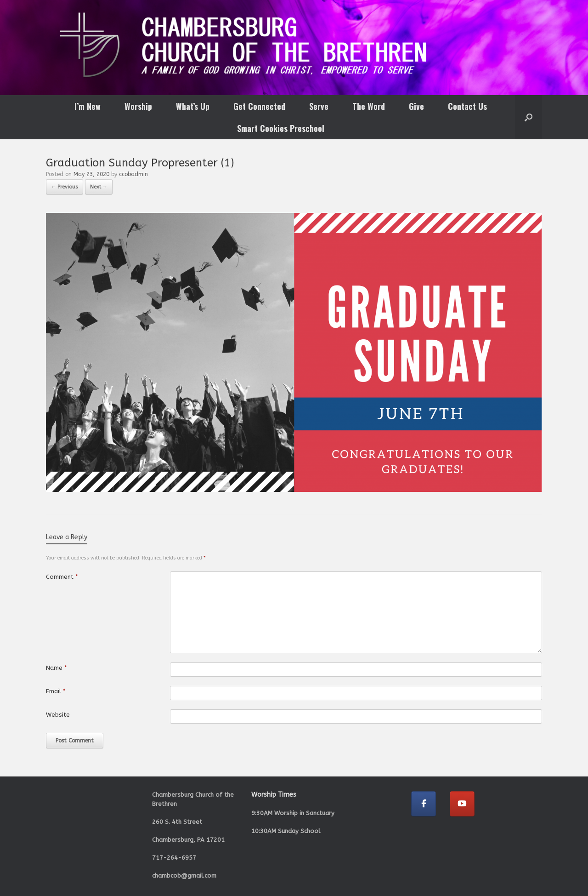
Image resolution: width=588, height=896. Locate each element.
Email (56, 691)
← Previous (65, 187)
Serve (319, 106)
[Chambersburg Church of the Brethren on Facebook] (424, 804)
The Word (369, 106)
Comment (62, 577)
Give (416, 106)
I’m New (88, 106)
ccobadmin (133, 174)
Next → (99, 187)
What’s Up (193, 106)
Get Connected (259, 106)
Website (58, 715)
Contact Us (467, 106)
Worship (138, 106)
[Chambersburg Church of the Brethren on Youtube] (462, 804)
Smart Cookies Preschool (281, 128)
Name (57, 668)
